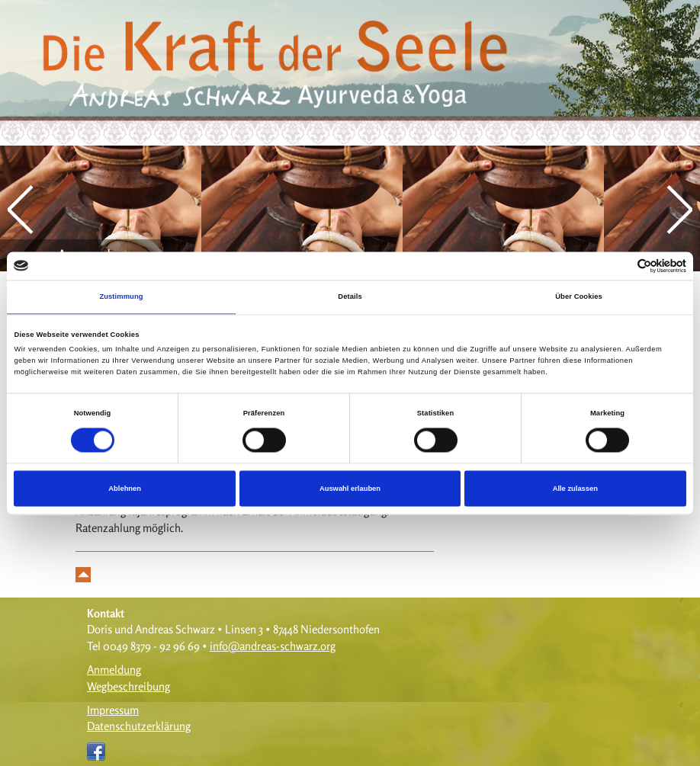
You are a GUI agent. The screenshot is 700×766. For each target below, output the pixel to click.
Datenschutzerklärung (139, 726)
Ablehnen (125, 489)
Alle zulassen (575, 489)
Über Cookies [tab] (579, 297)
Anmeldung (114, 670)
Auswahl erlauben (350, 489)
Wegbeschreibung (128, 686)
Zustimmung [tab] (121, 297)
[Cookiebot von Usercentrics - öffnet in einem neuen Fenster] (620, 266)
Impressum (113, 710)
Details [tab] (350, 297)
